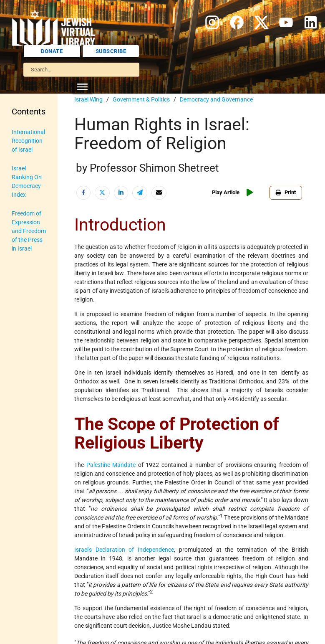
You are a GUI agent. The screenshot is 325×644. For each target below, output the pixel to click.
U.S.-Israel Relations (25, 406)
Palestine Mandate (111, 465)
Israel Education (25, 220)
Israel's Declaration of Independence (124, 550)
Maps (19, 271)
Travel (19, 383)
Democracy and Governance (216, 99)
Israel (19, 197)
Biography (25, 160)
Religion (22, 336)
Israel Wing (88, 99)
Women (21, 456)
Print (287, 192)
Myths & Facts (22, 294)
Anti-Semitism (24, 136)
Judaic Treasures (24, 248)
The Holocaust (25, 359)
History (21, 178)
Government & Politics (141, 99)
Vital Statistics (24, 433)
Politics (21, 317)
